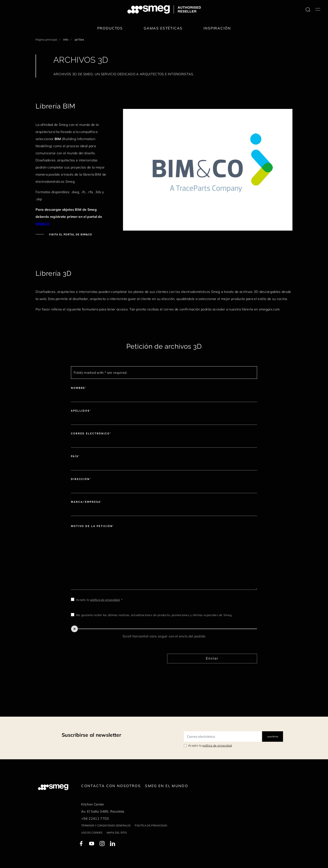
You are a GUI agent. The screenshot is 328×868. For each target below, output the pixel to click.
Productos (110, 28)
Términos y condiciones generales (106, 825)
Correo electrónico (90, 434)
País (75, 456)
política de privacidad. (105, 600)
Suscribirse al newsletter (91, 735)
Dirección (80, 479)
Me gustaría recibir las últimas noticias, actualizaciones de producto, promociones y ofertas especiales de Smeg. (154, 615)
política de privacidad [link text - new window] (217, 745)
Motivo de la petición (92, 526)
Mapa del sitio (117, 833)
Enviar (212, 658)
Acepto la (210, 745)
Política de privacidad (151, 825)
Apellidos (80, 411)
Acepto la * (99, 600)
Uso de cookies (92, 833)
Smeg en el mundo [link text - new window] (167, 786)
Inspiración (217, 28)
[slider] (164, 629)
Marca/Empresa (86, 502)
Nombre (78, 388)
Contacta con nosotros (111, 786)
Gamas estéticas (163, 28)
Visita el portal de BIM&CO (70, 235)
